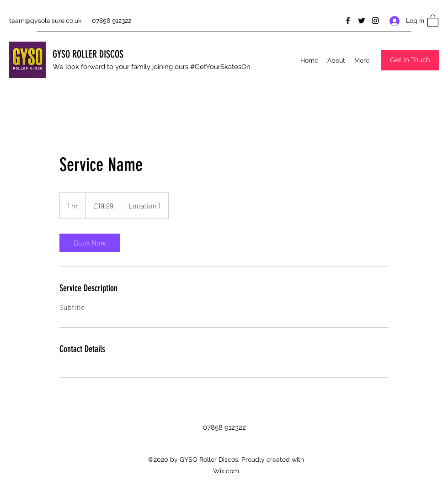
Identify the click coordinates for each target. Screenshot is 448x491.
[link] (90, 243)
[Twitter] (362, 21)
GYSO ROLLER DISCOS (88, 54)
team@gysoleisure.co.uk (45, 21)
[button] (433, 20)
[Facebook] (348, 21)
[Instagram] (375, 21)
